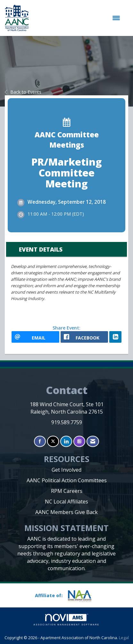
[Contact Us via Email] (93, 441)
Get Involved (66, 470)
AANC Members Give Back (66, 512)
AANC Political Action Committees (67, 480)
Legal (124, 638)
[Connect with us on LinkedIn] (66, 441)
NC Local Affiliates (66, 502)
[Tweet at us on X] (53, 441)
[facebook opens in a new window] (84, 337)
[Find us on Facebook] (40, 441)
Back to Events (23, 92)
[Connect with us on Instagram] (79, 441)
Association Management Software (67, 620)
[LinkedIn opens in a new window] (115, 337)
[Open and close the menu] (78, 18)
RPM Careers (67, 491)
